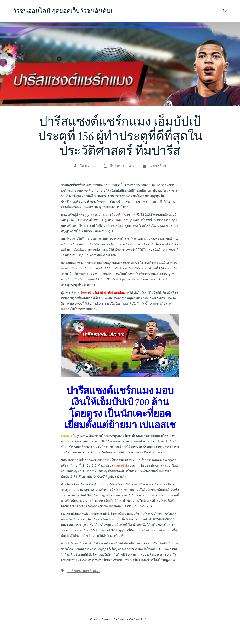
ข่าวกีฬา (159, 166)
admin (93, 166)
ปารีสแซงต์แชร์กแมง (84, 571)
